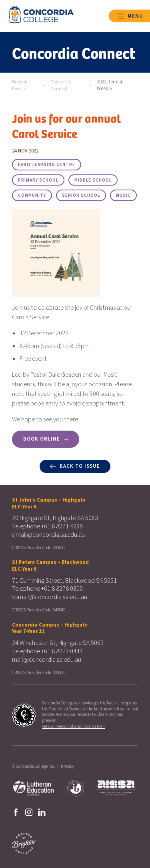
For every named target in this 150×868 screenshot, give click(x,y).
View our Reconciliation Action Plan (73, 727)
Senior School (81, 195)
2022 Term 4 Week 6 (110, 85)
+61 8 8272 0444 (62, 651)
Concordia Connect (61, 85)
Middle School (93, 180)
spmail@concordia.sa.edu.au (50, 597)
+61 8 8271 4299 (62, 526)
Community (32, 195)
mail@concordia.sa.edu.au (47, 660)
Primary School (38, 180)
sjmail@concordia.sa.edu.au (48, 535)
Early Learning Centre (47, 165)
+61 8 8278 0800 (62, 589)
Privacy (67, 766)
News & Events (20, 85)
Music (123, 195)
